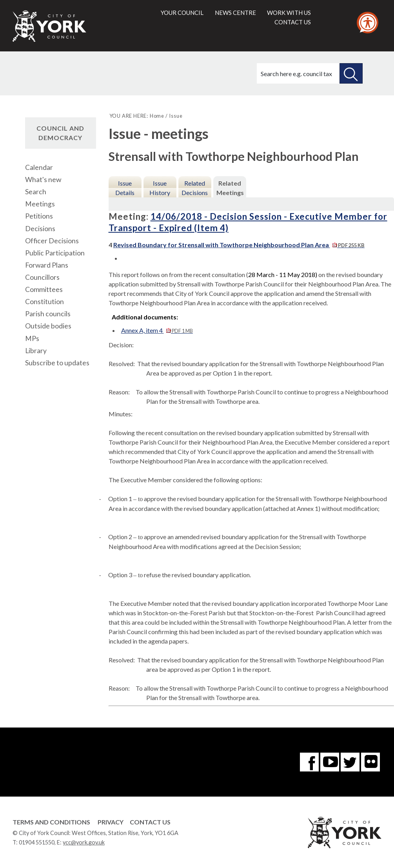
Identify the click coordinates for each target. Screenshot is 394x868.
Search (36, 192)
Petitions (39, 216)
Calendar (39, 167)
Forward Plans (47, 265)
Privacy (111, 822)
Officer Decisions (52, 241)
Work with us (289, 13)
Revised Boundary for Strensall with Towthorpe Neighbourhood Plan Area (239, 245)
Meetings (40, 204)
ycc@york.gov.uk (84, 842)
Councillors (42, 277)
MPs (32, 338)
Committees (44, 289)
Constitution (44, 302)
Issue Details (125, 188)
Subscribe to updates (57, 363)
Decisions (40, 229)
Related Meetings (230, 188)
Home (157, 116)
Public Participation (55, 253)
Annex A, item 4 (157, 330)
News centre (235, 13)
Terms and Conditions (51, 822)
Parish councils (48, 314)
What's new (43, 180)
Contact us (293, 22)
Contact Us (150, 822)
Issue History (160, 188)
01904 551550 (37, 842)
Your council (182, 13)
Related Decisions (195, 188)
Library (36, 351)
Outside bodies (48, 326)
